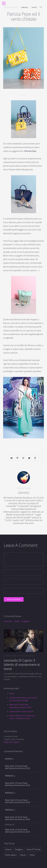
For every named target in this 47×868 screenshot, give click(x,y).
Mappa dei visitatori (12, 742)
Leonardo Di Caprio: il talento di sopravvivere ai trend (22, 665)
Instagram (26, 621)
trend (34, 7)
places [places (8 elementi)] (23, 855)
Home (12, 693)
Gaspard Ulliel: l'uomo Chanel (21, 711)
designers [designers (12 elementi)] (19, 849)
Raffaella (9, 776)
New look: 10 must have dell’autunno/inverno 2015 (18, 767)
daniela (25, 7)
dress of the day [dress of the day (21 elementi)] (34, 849)
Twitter (17, 621)
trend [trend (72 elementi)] (32, 855)
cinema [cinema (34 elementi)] (8, 849)
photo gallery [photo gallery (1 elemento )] (11, 855)
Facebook (8, 621)
